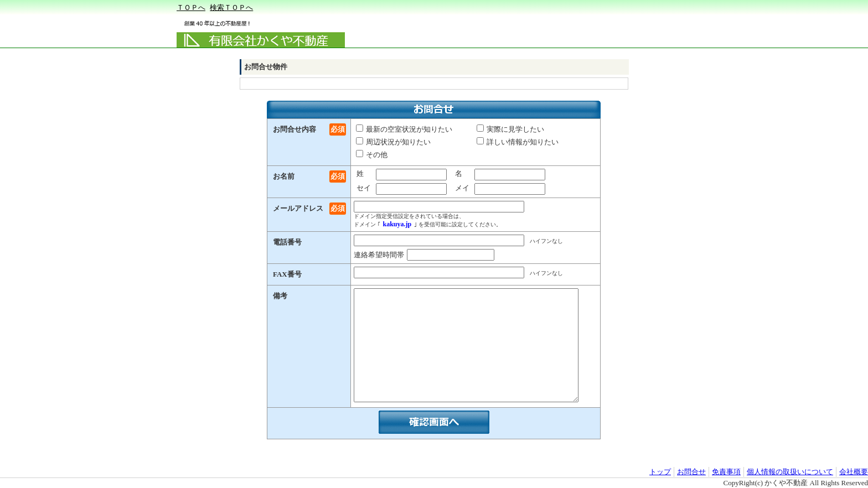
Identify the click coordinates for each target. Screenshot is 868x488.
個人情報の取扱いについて (790, 472)
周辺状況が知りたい (393, 142)
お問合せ (691, 472)
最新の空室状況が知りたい (404, 129)
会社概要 (854, 472)
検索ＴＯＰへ (231, 7)
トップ (660, 472)
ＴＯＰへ (191, 7)
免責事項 (726, 472)
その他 (372, 155)
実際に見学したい (510, 129)
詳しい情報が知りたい (518, 142)
